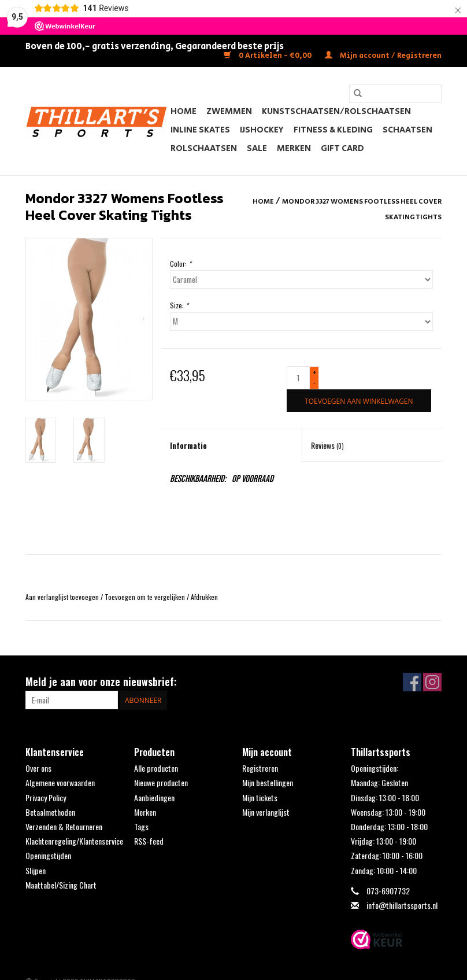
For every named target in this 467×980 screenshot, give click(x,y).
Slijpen (36, 870)
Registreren (260, 768)
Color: (181, 264)
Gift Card (342, 148)
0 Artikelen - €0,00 (268, 56)
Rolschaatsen (204, 148)
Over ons (38, 768)
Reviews (327, 445)
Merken (294, 148)
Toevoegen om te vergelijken (146, 597)
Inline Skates (200, 130)
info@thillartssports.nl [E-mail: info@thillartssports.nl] (402, 905)
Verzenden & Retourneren (64, 826)
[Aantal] (298, 378)
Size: (179, 305)
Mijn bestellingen (268, 782)
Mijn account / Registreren (383, 56)
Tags (141, 826)
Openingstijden (48, 855)
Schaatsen (407, 130)
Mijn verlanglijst (266, 812)
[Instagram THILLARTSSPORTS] (432, 682)
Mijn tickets (260, 797)
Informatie (188, 445)
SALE (257, 148)
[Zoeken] (395, 94)
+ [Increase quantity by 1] (315, 372)
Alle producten (156, 768)
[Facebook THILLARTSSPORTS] (412, 682)
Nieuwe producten (161, 782)
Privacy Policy (46, 797)
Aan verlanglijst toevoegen (63, 597)
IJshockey (262, 130)
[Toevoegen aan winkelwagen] (359, 401)
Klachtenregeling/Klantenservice (74, 841)
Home (184, 111)
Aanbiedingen (154, 797)
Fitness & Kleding (333, 130)
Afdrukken (204, 597)
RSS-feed (149, 841)
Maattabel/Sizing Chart (61, 885)
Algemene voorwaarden (60, 782)
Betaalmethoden (50, 812)
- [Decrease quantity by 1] (314, 383)
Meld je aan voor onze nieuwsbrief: (101, 682)
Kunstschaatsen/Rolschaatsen (336, 111)
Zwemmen (229, 111)
